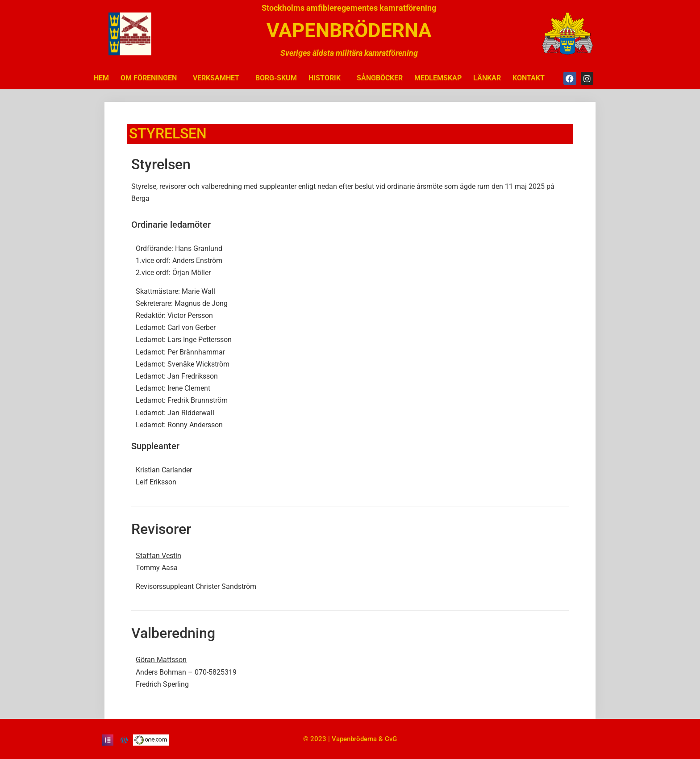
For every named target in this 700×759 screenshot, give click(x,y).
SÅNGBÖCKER (380, 78)
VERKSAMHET (218, 78)
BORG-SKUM (276, 78)
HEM (101, 78)
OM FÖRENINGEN (151, 78)
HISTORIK (327, 78)
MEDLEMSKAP (438, 78)
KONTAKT (529, 78)
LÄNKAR (487, 78)
